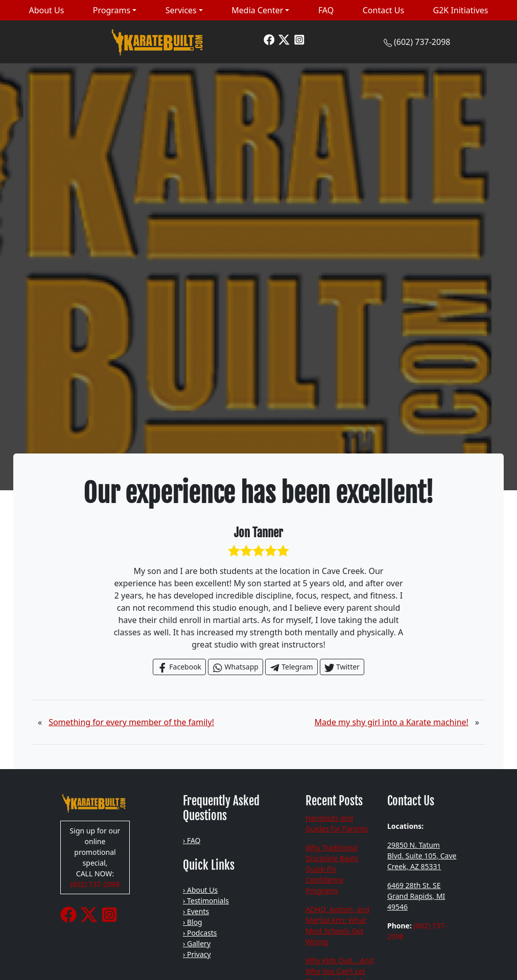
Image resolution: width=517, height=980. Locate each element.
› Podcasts (200, 933)
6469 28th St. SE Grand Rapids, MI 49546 (416, 896)
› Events (196, 911)
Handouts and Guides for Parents (337, 823)
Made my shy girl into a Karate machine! (392, 722)
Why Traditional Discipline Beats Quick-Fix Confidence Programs (332, 869)
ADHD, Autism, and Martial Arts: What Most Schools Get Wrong (337, 925)
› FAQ (192, 840)
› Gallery (197, 943)
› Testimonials (206, 901)
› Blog (193, 922)
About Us (46, 10)
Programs (112, 10)
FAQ (326, 10)
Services (181, 10)
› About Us (200, 890)
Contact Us (383, 10)
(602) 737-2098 (422, 42)
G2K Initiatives (461, 10)
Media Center (257, 10)
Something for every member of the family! (131, 722)
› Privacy (197, 954)
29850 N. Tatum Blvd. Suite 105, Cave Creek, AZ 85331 (422, 856)
